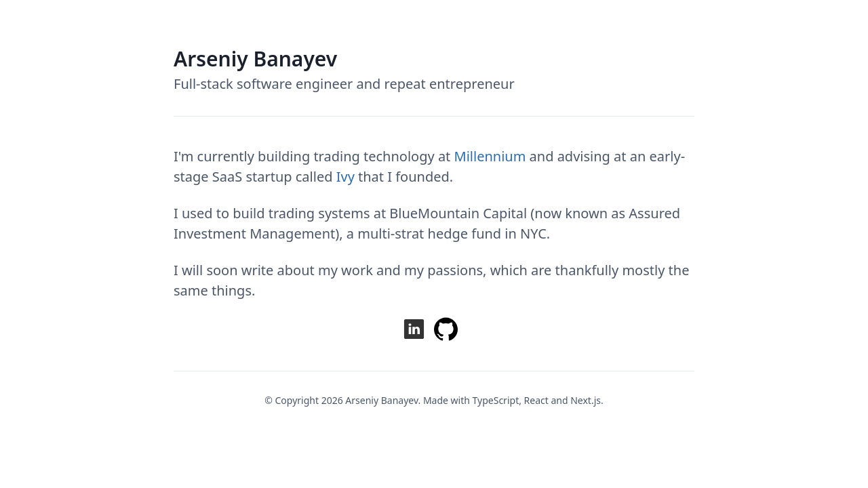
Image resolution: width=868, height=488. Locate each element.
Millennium (490, 156)
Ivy (346, 177)
